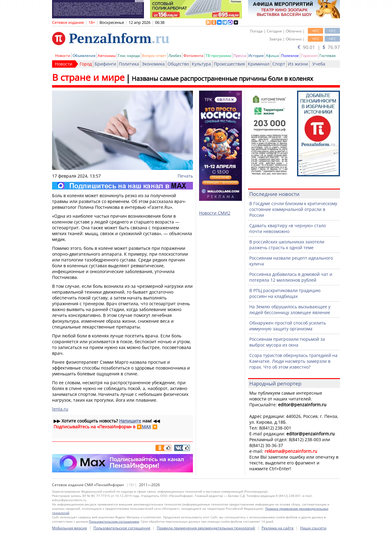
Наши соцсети (313, 528)
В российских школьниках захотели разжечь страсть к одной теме (287, 245)
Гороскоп (309, 56)
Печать (185, 176)
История (256, 56)
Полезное (290, 56)
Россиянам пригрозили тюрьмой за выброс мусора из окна (287, 342)
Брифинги (105, 64)
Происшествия (229, 64)
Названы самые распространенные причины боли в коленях (222, 79)
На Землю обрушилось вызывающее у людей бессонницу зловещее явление (290, 310)
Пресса (240, 56)
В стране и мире (88, 77)
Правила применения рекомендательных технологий (206, 528)
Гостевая (328, 56)
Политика (129, 64)
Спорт (279, 64)
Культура (201, 64)
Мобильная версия (70, 528)
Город (86, 64)
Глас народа (129, 56)
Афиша (272, 56)
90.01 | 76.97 (319, 47)
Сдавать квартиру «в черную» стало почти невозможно (288, 228)
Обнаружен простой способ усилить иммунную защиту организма (288, 326)
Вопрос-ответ (154, 56)
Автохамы (107, 56)
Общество (178, 64)
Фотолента (193, 56)
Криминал (259, 64)
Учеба (319, 64)
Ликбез (175, 56)
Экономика (153, 64)
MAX (146, 427)
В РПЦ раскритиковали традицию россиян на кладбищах (285, 293)
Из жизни (298, 64)
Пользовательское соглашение (122, 528)
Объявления (84, 56)
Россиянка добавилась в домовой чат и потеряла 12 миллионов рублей (291, 277)
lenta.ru (60, 409)
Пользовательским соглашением (114, 521)
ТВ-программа (218, 56)
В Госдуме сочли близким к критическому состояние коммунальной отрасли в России (293, 209)
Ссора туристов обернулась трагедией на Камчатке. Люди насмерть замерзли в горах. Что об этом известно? (293, 361)
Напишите (130, 421)
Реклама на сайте (278, 528)
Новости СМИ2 (215, 213)
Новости (63, 56)
